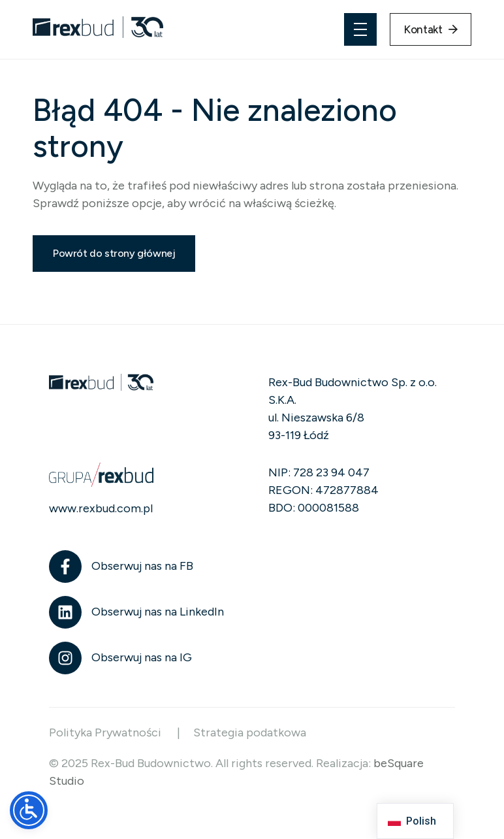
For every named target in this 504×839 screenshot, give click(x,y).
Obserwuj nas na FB (142, 566)
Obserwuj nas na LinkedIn (158, 612)
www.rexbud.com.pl (101, 508)
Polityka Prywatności (106, 732)
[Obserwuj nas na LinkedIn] (65, 612)
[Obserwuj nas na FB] (65, 567)
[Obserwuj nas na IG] (65, 658)
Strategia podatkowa (250, 732)
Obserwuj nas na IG (142, 657)
